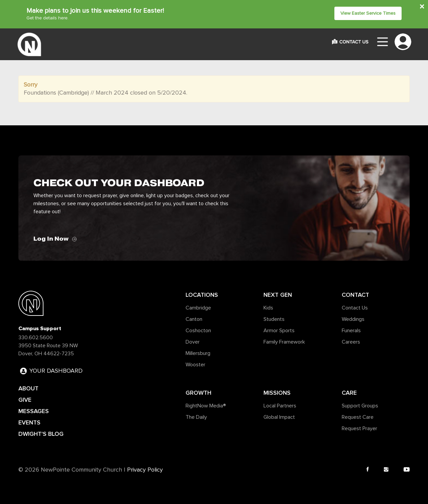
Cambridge (198, 308)
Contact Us (355, 308)
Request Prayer (359, 428)
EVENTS (29, 422)
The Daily (196, 417)
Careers (351, 342)
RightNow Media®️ (206, 406)
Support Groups (360, 406)
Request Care (358, 417)
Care (349, 393)
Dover (193, 342)
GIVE (25, 400)
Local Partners (280, 406)
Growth (198, 393)
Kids (268, 308)
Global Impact (279, 417)
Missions (277, 393)
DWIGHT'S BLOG (41, 434)
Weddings (353, 319)
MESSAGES (34, 411)
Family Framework (284, 342)
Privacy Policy (145, 470)
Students (274, 319)
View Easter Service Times (368, 13)
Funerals (351, 331)
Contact (355, 295)
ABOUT (28, 388)
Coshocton (198, 331)
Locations (202, 295)
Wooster (195, 365)
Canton (194, 319)
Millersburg (198, 353)
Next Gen (278, 295)
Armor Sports (279, 331)
